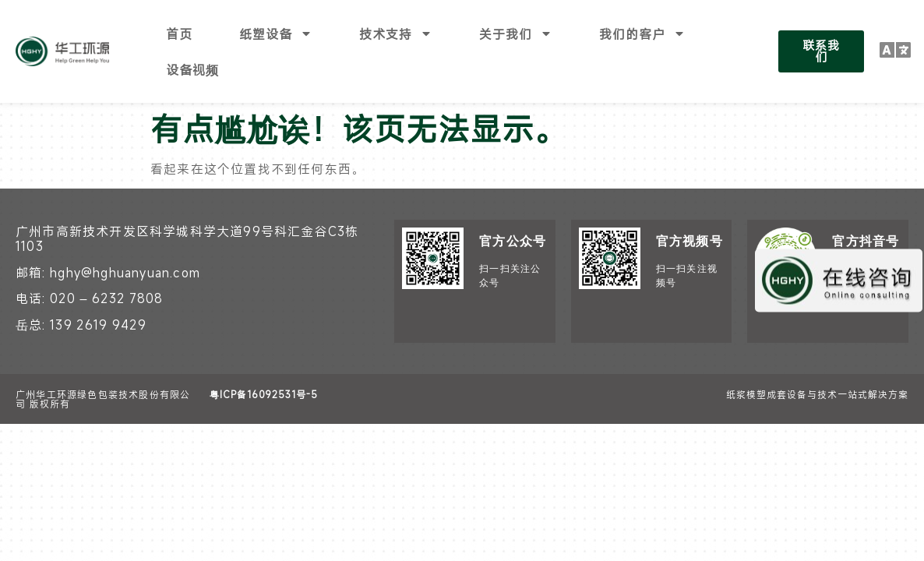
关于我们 (516, 34)
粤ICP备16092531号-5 (264, 358)
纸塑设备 (276, 34)
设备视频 (192, 69)
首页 (179, 34)
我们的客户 (642, 34)
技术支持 (396, 34)
